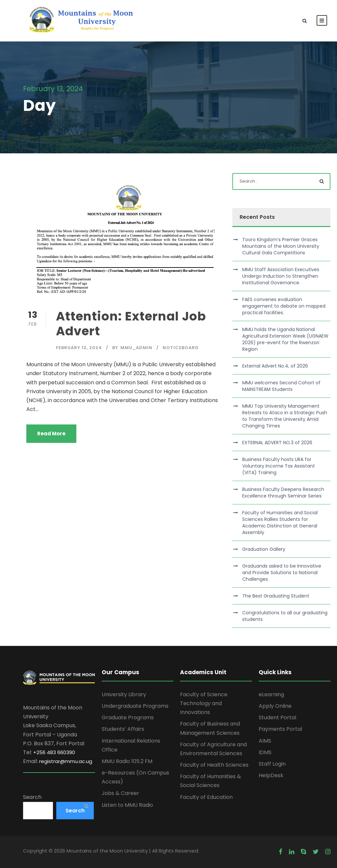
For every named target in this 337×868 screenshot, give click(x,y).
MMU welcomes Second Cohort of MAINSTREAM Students (281, 386)
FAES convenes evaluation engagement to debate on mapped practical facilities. (284, 306)
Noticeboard (181, 348)
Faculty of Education (206, 797)
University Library (124, 694)
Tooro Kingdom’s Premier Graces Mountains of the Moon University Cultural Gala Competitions (281, 246)
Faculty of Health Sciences (214, 765)
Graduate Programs (128, 717)
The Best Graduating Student (276, 596)
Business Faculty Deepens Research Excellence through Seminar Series (283, 493)
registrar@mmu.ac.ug (66, 761)
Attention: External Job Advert (131, 323)
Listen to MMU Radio (127, 805)
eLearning (271, 694)
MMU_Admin (136, 348)
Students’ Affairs (123, 729)
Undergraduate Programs (135, 706)
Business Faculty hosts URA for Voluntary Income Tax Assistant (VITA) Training (279, 466)
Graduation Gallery (264, 549)
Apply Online (275, 706)
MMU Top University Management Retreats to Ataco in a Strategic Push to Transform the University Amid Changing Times (285, 416)
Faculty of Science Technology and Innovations (204, 703)
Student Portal (277, 717)
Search (32, 797)
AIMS (265, 741)
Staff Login (272, 764)
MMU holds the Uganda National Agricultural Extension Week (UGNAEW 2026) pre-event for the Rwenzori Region (285, 339)
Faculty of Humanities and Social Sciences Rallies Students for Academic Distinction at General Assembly (280, 523)
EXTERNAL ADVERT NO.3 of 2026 (277, 443)
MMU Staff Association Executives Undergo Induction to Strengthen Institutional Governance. (281, 276)
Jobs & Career (120, 793)
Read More (51, 434)
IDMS (265, 752)
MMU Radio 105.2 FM (127, 761)
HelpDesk (271, 775)
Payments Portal (280, 729)
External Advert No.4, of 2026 (275, 366)
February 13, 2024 (79, 348)
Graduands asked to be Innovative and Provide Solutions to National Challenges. (282, 573)
